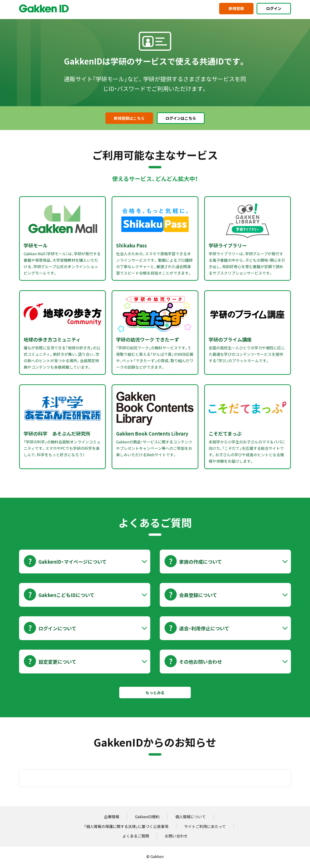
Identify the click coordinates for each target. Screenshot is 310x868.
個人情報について (191, 817)
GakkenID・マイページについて (72, 562)
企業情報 (112, 817)
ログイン (274, 8)
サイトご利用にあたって (205, 826)
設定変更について (57, 662)
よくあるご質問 (136, 836)
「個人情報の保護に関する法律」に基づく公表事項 (126, 826)
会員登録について (198, 595)
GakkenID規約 (147, 817)
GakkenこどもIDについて (66, 595)
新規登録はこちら (129, 118)
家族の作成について (200, 562)
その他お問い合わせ (201, 662)
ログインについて (57, 628)
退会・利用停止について (204, 628)
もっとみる (155, 692)
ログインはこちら (181, 118)
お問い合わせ (176, 836)
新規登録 (236, 8)
